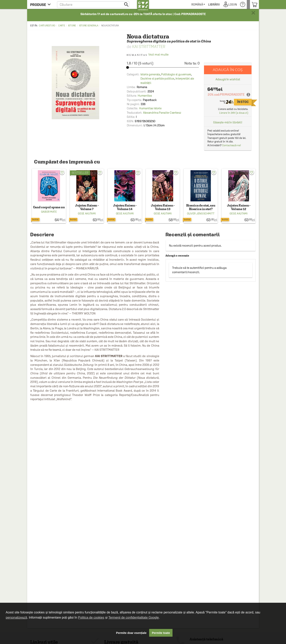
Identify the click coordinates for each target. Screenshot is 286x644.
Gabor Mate (49, 212)
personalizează (16, 618)
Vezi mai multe (148, 54)
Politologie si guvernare (176, 74)
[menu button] (41, 4)
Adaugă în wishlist (228, 79)
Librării (217, 4)
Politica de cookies (91, 618)
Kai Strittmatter (149, 47)
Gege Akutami (87, 213)
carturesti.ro (47, 26)
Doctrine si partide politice (157, 78)
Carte (62, 26)
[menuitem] (201, 4)
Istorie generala (89, 26)
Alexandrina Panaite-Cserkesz (162, 113)
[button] (93, 4)
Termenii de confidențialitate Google (133, 618)
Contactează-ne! (231, 145)
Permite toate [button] (161, 633)
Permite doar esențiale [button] (131, 633)
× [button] (253, 13)
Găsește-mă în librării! (228, 122)
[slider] (163, 67)
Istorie (72, 26)
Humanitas (145, 96)
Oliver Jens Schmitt (201, 213)
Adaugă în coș (228, 70)
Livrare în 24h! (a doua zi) (234, 113)
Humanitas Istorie (150, 108)
